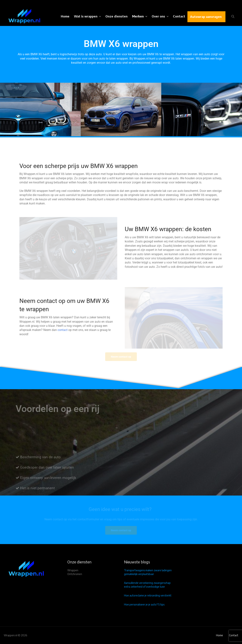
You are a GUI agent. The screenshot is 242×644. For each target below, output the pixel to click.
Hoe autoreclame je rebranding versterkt (148, 595)
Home (65, 16)
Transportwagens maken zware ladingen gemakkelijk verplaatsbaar (148, 572)
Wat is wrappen (86, 16)
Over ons (158, 16)
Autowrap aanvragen (206, 17)
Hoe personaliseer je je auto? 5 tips (144, 604)
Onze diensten (116, 16)
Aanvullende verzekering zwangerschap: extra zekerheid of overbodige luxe (148, 585)
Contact (179, 16)
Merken (138, 16)
